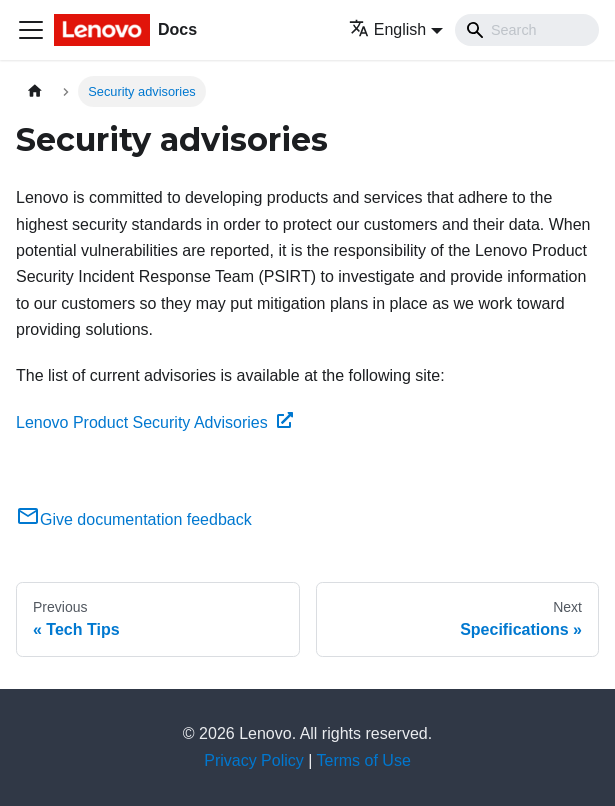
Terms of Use (364, 760)
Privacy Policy (254, 760)
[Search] (527, 30)
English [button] (387, 29)
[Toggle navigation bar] (31, 30)
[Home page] (35, 91)
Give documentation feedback (134, 519)
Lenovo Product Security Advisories (154, 422)
